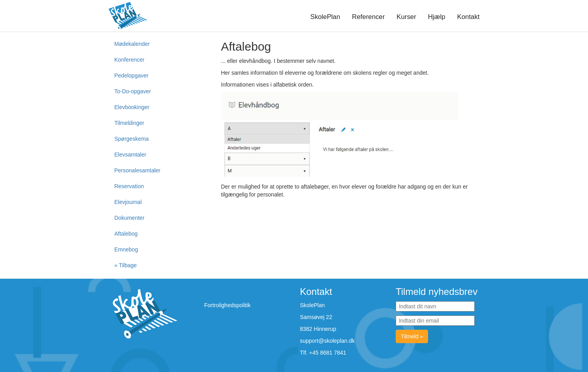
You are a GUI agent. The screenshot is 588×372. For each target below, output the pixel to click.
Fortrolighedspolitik (227, 305)
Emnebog (126, 249)
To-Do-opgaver (133, 91)
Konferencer (130, 60)
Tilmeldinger (130, 123)
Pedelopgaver (132, 76)
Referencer (368, 17)
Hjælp (437, 17)
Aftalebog (126, 234)
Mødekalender (132, 44)
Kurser (406, 17)
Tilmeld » (412, 336)
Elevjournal (128, 202)
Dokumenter (130, 218)
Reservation (129, 186)
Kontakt (469, 17)
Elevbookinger (132, 107)
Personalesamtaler (138, 170)
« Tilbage (126, 265)
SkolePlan (325, 17)
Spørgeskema (132, 139)
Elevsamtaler (131, 155)
